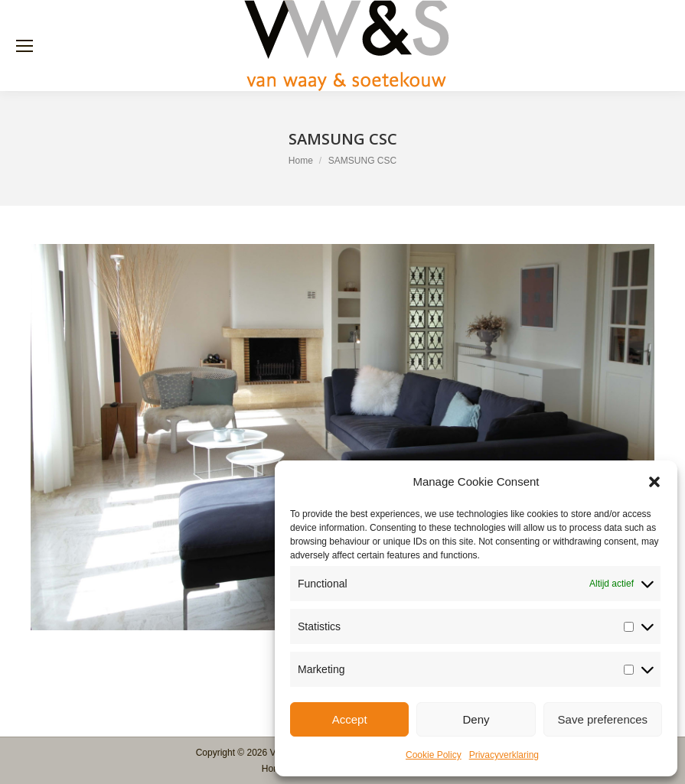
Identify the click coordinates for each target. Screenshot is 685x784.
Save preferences (603, 719)
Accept (350, 719)
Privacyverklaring (504, 755)
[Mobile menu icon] (24, 46)
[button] (654, 482)
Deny (476, 719)
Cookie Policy (434, 755)
